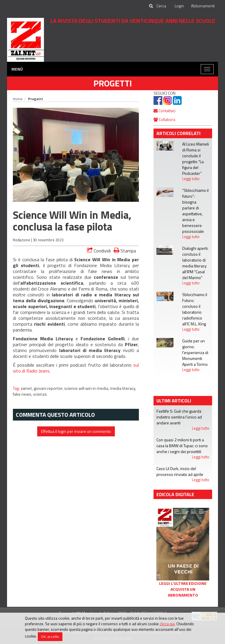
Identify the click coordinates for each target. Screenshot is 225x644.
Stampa (125, 251)
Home (18, 99)
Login (179, 6)
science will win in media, (87, 388)
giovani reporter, (49, 388)
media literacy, (123, 388)
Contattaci (165, 111)
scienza (40, 394)
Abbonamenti (203, 6)
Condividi (99, 251)
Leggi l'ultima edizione (183, 583)
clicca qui (167, 624)
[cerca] (162, 6)
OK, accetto (50, 637)
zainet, (27, 388)
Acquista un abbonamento (183, 592)
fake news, (23, 394)
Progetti (113, 83)
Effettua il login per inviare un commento (76, 431)
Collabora (164, 119)
